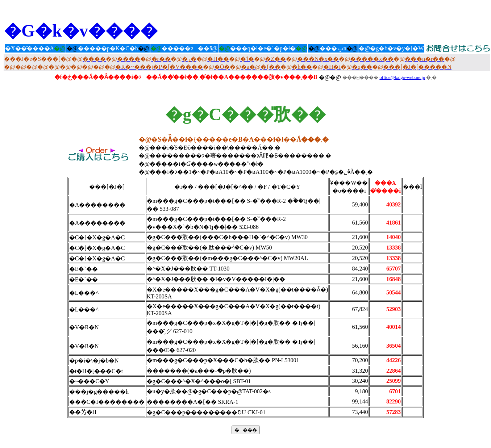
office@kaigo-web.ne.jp (402, 77)
